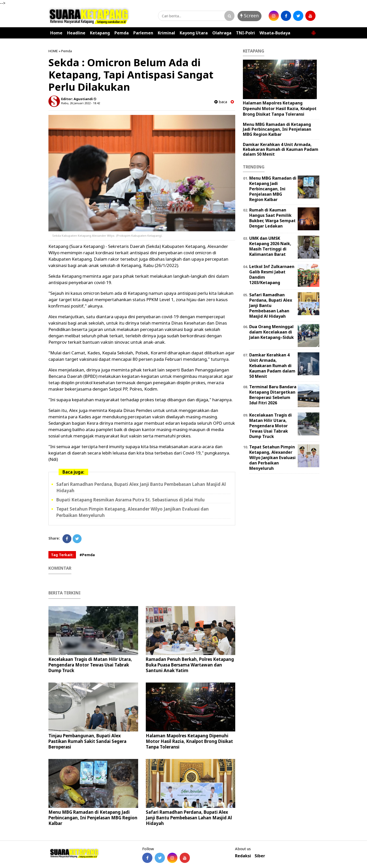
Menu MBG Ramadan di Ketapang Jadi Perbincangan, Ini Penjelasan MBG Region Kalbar (93, 818)
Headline (76, 33)
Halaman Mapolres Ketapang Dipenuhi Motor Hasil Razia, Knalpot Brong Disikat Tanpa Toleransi (189, 741)
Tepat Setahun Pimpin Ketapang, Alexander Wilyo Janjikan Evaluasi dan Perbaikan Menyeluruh (272, 457)
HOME (53, 51)
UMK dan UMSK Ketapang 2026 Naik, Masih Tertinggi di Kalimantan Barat (270, 246)
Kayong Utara (194, 33)
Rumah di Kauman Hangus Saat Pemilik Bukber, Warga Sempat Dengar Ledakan (272, 218)
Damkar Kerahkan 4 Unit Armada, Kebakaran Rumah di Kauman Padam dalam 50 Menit (281, 149)
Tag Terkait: (62, 555)
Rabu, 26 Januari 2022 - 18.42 (81, 103)
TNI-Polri (245, 33)
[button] (313, 31)
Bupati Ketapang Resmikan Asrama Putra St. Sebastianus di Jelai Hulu (130, 500)
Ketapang (100, 33)
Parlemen (143, 33)
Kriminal (166, 33)
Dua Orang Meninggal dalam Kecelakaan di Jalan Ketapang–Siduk (272, 332)
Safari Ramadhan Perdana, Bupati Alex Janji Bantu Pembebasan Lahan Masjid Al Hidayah (189, 818)
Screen (250, 16)
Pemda (122, 33)
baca (221, 102)
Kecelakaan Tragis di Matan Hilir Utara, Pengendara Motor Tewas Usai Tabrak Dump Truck (90, 665)
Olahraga (222, 33)
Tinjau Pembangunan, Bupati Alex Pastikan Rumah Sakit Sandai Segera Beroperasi (87, 741)
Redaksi (243, 856)
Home (56, 33)
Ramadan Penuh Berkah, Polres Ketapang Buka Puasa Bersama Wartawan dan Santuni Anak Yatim (190, 665)
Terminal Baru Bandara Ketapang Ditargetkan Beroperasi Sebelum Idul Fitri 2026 (273, 395)
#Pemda (87, 555)
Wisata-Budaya (275, 33)
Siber (260, 856)
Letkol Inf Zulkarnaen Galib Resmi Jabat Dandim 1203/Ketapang (272, 274)
